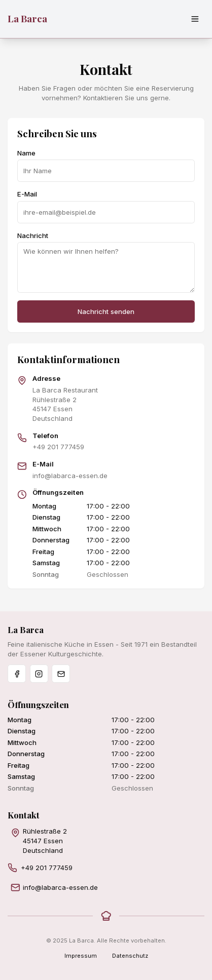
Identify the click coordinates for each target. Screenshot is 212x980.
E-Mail (27, 194)
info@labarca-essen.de (70, 476)
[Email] (61, 674)
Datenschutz (130, 956)
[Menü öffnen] (195, 19)
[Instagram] (39, 674)
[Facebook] (17, 674)
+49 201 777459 (58, 447)
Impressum (81, 956)
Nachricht (33, 236)
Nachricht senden (106, 311)
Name (26, 153)
